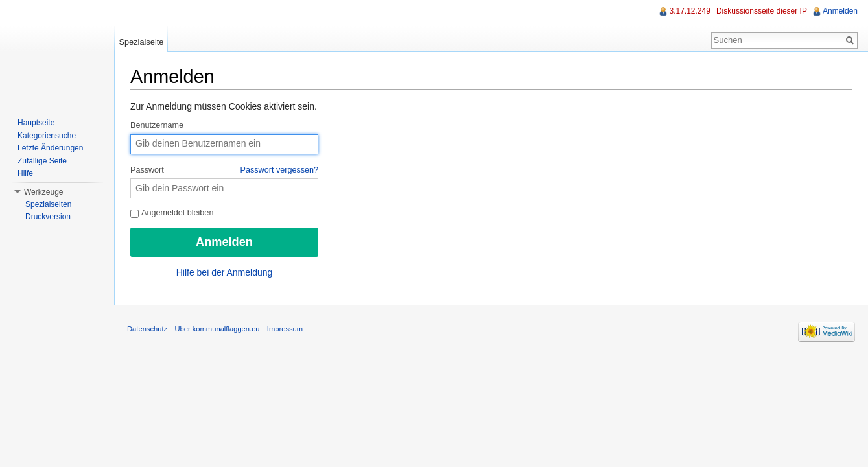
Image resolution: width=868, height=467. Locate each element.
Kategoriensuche (47, 136)
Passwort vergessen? (279, 170)
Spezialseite (141, 42)
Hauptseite (36, 123)
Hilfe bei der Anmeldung (225, 272)
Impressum (285, 329)
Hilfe (25, 173)
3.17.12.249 (689, 11)
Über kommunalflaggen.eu (217, 329)
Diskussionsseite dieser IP (762, 11)
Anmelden (840, 11)
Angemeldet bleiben (172, 213)
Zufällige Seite (42, 161)
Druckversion (48, 217)
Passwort (224, 171)
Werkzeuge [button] (43, 192)
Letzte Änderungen (50, 148)
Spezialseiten (48, 204)
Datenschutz (147, 329)
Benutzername (157, 125)
